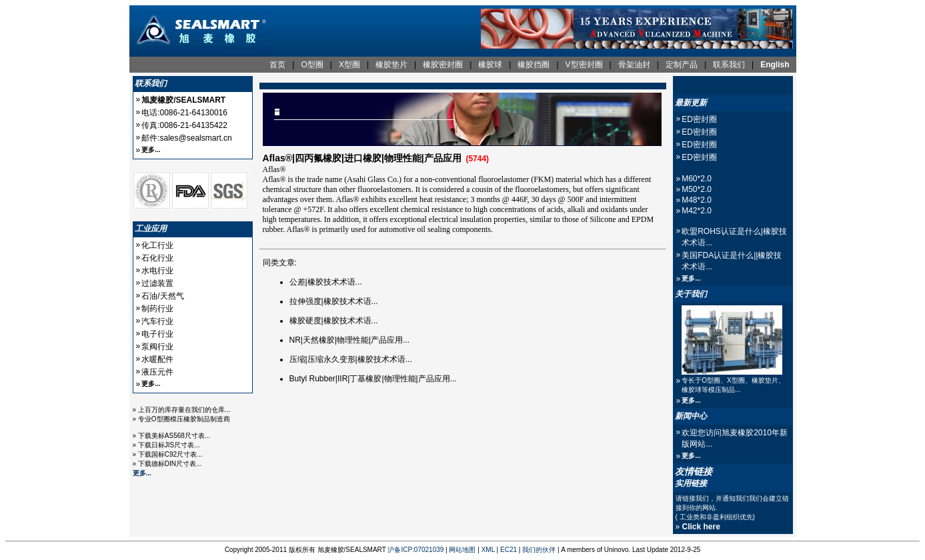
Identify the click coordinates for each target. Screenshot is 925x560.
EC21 (509, 550)
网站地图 (462, 550)
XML (488, 550)
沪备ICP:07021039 (415, 550)
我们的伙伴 (539, 550)
